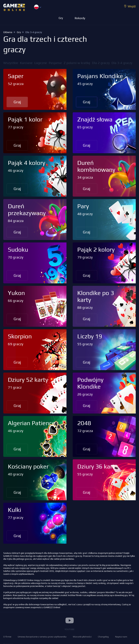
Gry (19, 32)
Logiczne (41, 63)
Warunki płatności (82, 637)
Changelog (103, 637)
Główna (8, 32)
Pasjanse (55, 63)
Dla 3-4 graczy (122, 63)
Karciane (26, 63)
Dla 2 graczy (101, 63)
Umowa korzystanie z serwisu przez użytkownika (42, 637)
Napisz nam (121, 637)
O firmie (7, 637)
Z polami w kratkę (77, 63)
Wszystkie (11, 63)
